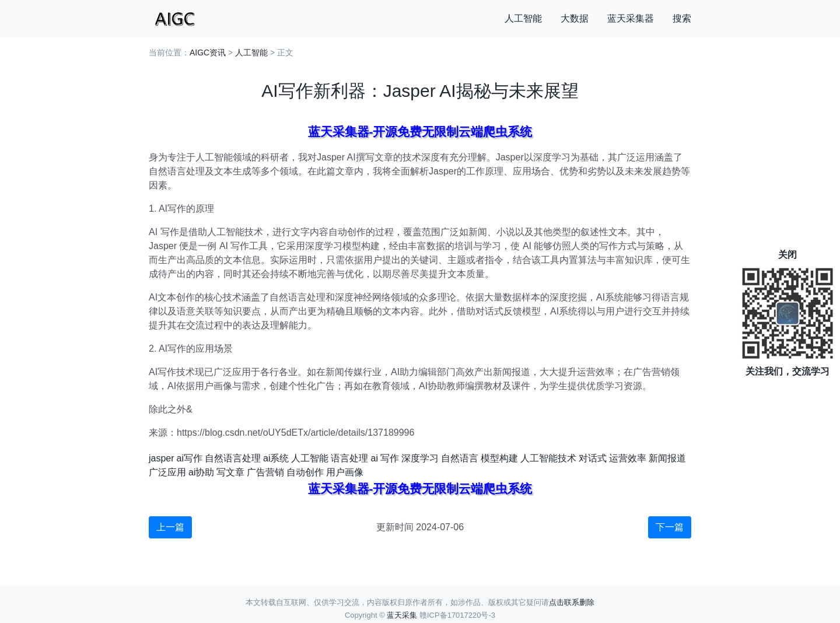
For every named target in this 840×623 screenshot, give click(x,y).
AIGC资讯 (208, 52)
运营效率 (628, 458)
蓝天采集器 (631, 18)
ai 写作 (385, 458)
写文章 (230, 472)
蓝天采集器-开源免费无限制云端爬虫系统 (420, 132)
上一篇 (170, 527)
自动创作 (305, 472)
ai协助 (201, 472)
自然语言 (460, 458)
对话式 (593, 458)
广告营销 (265, 472)
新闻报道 (667, 458)
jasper (162, 458)
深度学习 (420, 458)
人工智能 (523, 18)
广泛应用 (167, 472)
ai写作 (190, 458)
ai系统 (276, 458)
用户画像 (345, 472)
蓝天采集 (402, 615)
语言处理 (349, 458)
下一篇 (670, 527)
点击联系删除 (572, 602)
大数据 (575, 18)
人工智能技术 (548, 458)
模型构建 (499, 458)
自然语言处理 (233, 458)
